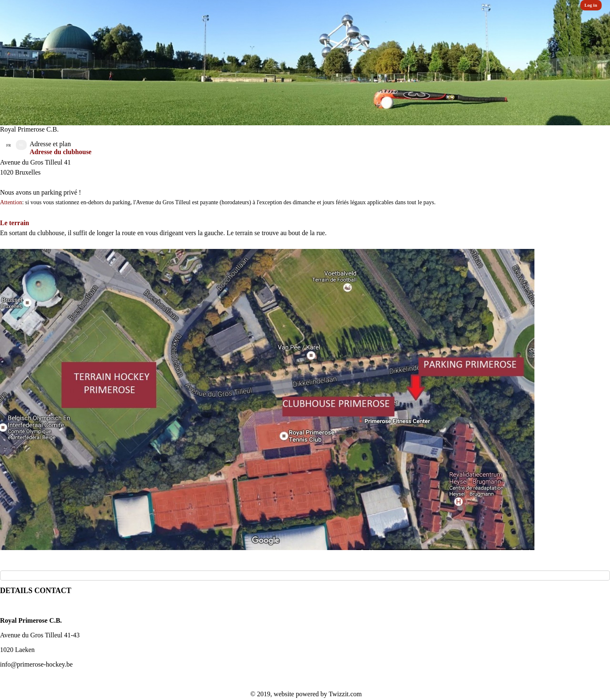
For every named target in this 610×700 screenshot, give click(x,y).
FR (9, 145)
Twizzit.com (345, 694)
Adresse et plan (50, 144)
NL (21, 145)
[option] (305, 63)
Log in (591, 5)
